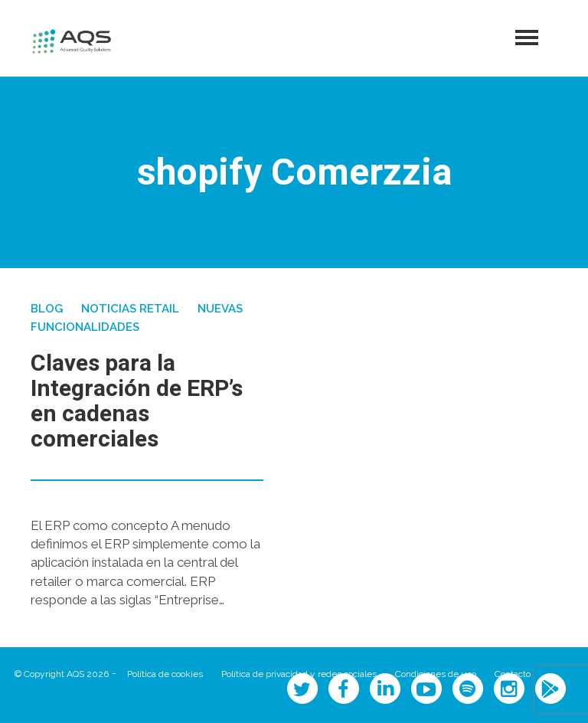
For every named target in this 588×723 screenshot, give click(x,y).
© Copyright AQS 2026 (62, 674)
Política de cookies (165, 674)
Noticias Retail (130, 309)
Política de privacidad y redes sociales (299, 674)
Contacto (513, 674)
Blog (47, 309)
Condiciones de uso (436, 674)
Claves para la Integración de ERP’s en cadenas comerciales (137, 402)
